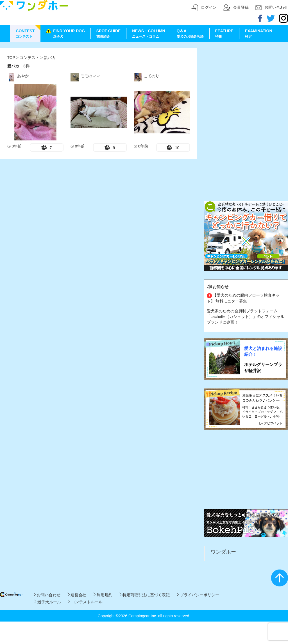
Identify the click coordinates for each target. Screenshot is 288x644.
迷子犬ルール (48, 602)
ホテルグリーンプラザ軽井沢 (263, 367)
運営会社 (77, 595)
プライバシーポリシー (198, 595)
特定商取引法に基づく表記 (145, 595)
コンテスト (30, 58)
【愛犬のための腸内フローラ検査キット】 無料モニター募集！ (243, 298)
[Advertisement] (246, 83)
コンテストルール (85, 602)
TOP (11, 58)
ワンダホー (223, 552)
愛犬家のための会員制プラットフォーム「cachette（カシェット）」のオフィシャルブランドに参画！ (246, 317)
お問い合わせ (47, 595)
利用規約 (103, 595)
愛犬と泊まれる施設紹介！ (263, 351)
